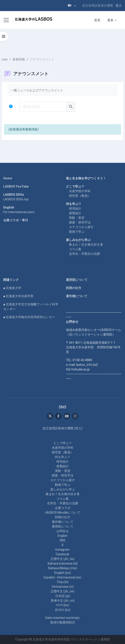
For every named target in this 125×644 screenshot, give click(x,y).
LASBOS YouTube (16, 186)
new (5, 59)
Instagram (62, 550)
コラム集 (75, 249)
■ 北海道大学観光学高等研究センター (29, 317)
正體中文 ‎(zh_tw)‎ (62, 559)
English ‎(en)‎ (63, 573)
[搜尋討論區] (43, 107)
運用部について (77, 280)
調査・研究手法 (80, 222)
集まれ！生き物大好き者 (86, 244)
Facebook (62, 554)
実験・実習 (77, 218)
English (62, 536)
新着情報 (19, 59)
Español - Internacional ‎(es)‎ (62, 577)
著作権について (77, 296)
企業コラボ (63, 508)
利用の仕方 (74, 288)
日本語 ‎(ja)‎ (63, 596)
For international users (19, 212)
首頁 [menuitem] (97, 20)
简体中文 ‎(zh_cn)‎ (63, 601)
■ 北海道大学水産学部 (18, 296)
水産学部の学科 (80, 191)
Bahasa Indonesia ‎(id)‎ (63, 563)
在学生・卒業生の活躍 (84, 254)
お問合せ (63, 531)
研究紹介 (75, 208)
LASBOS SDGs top (16, 199)
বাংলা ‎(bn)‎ (62, 605)
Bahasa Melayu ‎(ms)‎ (63, 568)
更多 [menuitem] (110, 20)
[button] (72, 6)
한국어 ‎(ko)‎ (63, 610)
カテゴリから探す (81, 227)
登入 (119, 6)
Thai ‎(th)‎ (63, 582)
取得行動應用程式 (63, 622)
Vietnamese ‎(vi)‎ (63, 587)
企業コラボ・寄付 (16, 220)
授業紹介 (75, 213)
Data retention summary (62, 618)
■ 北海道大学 (12, 288)
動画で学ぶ (77, 232)
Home (8, 178)
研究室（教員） (80, 196)
